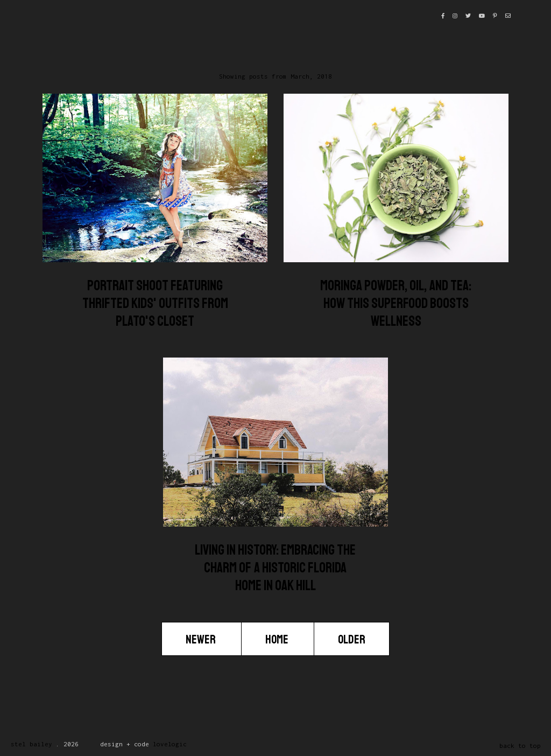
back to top (520, 745)
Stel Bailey (31, 744)
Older (352, 640)
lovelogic (170, 744)
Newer (202, 640)
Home (278, 640)
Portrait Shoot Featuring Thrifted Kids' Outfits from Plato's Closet (155, 303)
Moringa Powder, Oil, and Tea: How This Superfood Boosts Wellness (396, 303)
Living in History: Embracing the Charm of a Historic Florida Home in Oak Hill (275, 568)
